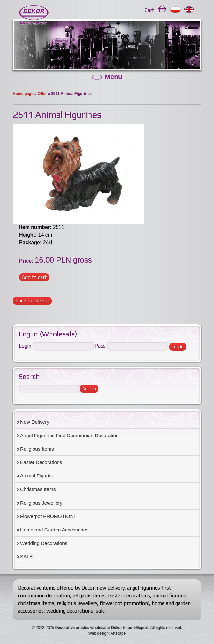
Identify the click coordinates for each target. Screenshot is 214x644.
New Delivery (35, 422)
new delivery (111, 588)
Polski (176, 10)
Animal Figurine (37, 476)
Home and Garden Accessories (54, 530)
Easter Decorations (41, 462)
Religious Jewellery (41, 503)
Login (25, 346)
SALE (27, 557)
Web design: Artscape (107, 633)
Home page (23, 94)
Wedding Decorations (44, 543)
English (189, 10)
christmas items (36, 603)
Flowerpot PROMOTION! (48, 516)
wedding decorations (70, 611)
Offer (42, 94)
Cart (149, 10)
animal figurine (169, 596)
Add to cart (34, 277)
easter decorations (129, 596)
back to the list (32, 301)
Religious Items (37, 449)
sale (100, 611)
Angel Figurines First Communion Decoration (69, 435)
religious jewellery (77, 603)
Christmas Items (38, 489)
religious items (89, 596)
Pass (100, 346)
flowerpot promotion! (124, 603)
